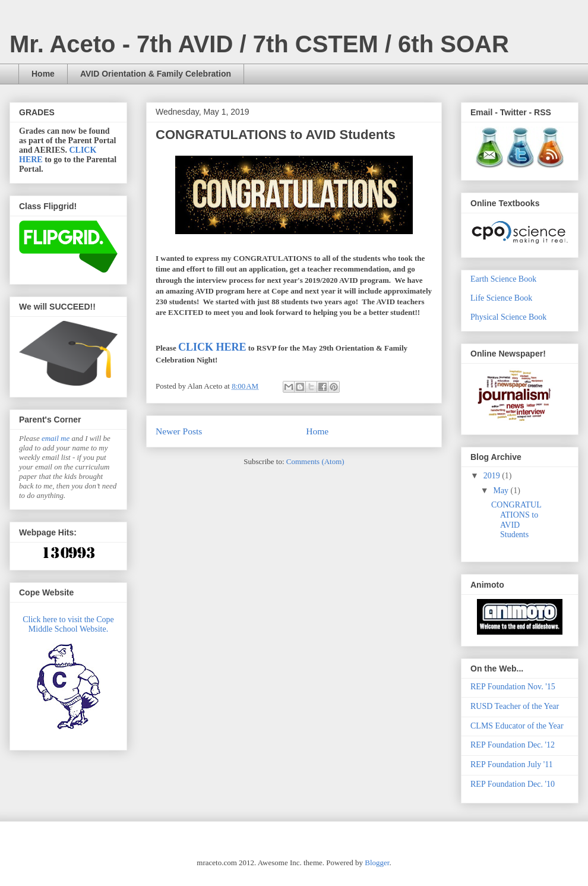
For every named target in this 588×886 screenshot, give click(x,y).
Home (43, 74)
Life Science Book (501, 298)
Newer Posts (179, 431)
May (502, 491)
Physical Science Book (508, 317)
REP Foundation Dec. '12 (513, 745)
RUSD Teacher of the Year (515, 706)
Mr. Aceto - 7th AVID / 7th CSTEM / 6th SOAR (259, 44)
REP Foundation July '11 (512, 764)
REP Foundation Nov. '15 (513, 687)
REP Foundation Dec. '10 (513, 784)
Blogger (377, 863)
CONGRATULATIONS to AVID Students (276, 135)
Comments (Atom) (315, 461)
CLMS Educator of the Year (517, 726)
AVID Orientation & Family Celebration (156, 74)
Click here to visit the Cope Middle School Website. (68, 624)
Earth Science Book (503, 279)
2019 (493, 476)
